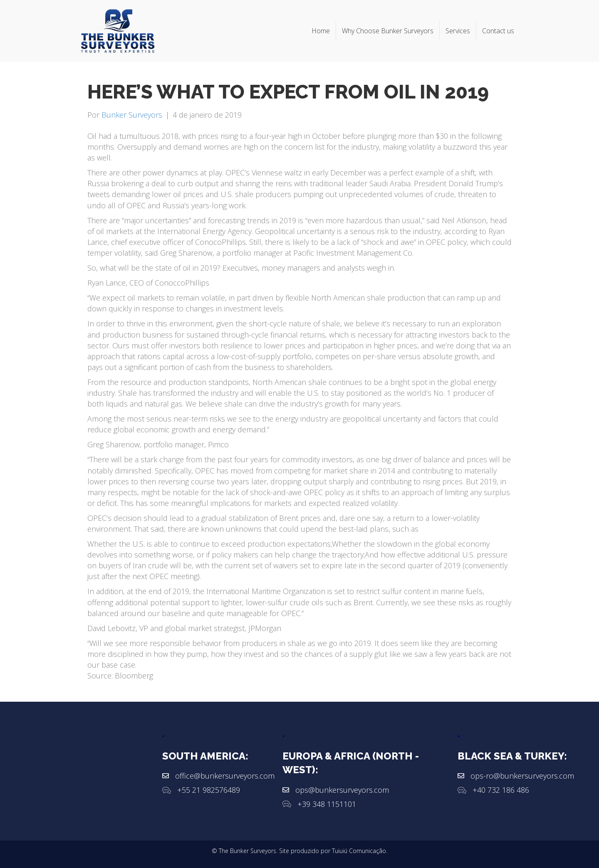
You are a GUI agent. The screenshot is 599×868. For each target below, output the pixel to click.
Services (458, 31)
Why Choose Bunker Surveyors (388, 31)
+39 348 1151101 (327, 804)
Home (321, 31)
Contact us (498, 31)
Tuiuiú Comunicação (359, 851)
